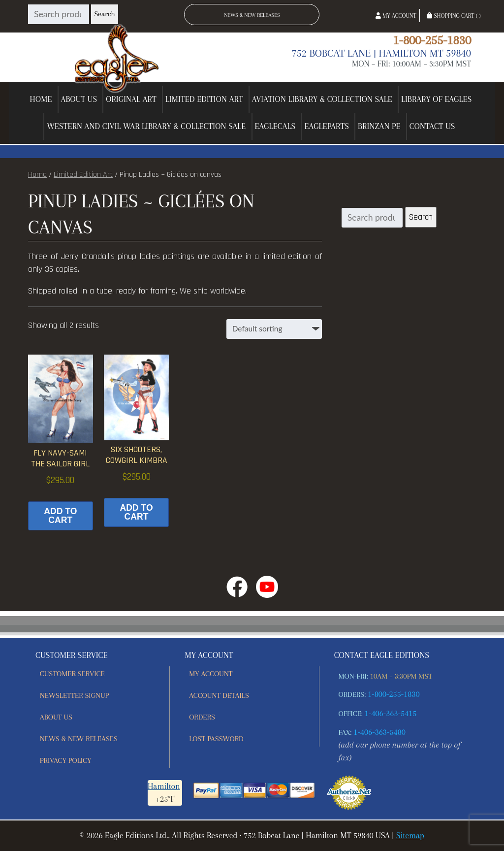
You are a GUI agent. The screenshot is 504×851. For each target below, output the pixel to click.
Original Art (131, 99)
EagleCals (275, 126)
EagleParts (327, 126)
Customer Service (72, 674)
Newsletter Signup (74, 695)
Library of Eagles (437, 99)
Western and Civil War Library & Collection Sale (146, 126)
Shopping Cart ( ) (454, 16)
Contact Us (432, 126)
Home (41, 99)
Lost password (216, 739)
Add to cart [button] (60, 516)
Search (104, 14)
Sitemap (410, 835)
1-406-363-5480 (379, 732)
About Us (79, 99)
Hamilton (164, 786)
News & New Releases (252, 15)
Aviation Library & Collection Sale (322, 99)
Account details (219, 695)
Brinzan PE (379, 126)
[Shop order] (274, 329)
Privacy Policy (66, 760)
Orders (202, 717)
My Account (396, 16)
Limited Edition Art (204, 99)
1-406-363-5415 (391, 713)
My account (211, 674)
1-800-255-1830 (432, 40)
